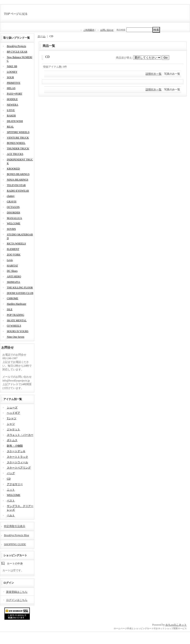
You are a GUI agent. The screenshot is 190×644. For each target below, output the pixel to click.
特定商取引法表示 (15, 526)
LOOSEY (12, 72)
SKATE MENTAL (17, 320)
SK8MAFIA (13, 282)
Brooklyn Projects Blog (16, 535)
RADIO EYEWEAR (18, 191)
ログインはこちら (17, 600)
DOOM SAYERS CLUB (20, 293)
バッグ (11, 473)
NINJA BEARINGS (18, 180)
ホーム (42, 36)
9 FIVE (11, 110)
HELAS (11, 88)
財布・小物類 (15, 446)
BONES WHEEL (16, 143)
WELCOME (14, 223)
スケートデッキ (16, 451)
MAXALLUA (14, 218)
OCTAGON (13, 207)
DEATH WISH (15, 121)
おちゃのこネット (176, 625)
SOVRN (11, 229)
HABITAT (12, 266)
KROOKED (13, 169)
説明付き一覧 (154, 74)
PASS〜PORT (15, 94)
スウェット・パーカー (20, 435)
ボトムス (12, 440)
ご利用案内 (89, 30)
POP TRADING (15, 315)
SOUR (10, 77)
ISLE (10, 309)
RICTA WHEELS (16, 244)
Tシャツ (12, 418)
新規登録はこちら (17, 592)
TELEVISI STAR (16, 185)
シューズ (12, 408)
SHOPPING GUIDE (15, 544)
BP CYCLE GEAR (17, 52)
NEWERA (12, 105)
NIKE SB (12, 66)
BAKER (11, 116)
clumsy (11, 196)
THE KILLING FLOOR (20, 288)
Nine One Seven (16, 337)
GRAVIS (12, 202)
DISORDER (13, 213)
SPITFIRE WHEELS (18, 132)
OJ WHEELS (14, 326)
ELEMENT (13, 249)
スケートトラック (17, 457)
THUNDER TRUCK (18, 149)
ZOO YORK (14, 255)
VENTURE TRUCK (18, 138)
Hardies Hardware (17, 304)
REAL (10, 127)
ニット (11, 490)
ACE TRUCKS (15, 154)
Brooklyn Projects (16, 46)
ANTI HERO (14, 276)
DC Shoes (12, 271)
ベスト (11, 501)
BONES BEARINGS (18, 174)
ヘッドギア (13, 413)
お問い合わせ (107, 30)
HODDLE (12, 99)
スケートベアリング (19, 468)
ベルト (11, 515)
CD (9, 479)
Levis (10, 260)
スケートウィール (17, 462)
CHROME (12, 298)
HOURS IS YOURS (18, 331)
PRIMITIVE (14, 83)
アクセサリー (15, 484)
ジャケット (13, 429)
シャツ (11, 424)
